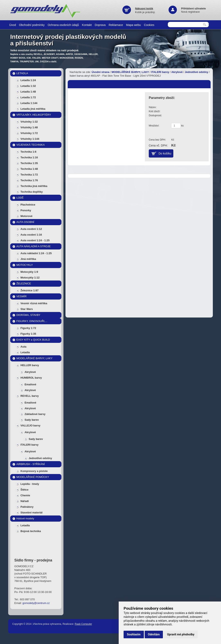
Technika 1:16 (29, 157)
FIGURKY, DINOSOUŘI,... (32, 321)
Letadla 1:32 (28, 86)
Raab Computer (83, 624)
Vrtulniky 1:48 (29, 127)
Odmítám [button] (154, 634)
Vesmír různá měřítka (34, 303)
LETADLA (22, 73)
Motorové (26, 216)
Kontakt (87, 25)
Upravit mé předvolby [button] (181, 634)
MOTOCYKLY (25, 265)
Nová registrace (190, 12)
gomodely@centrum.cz (36, 603)
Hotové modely (25, 518)
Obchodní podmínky (32, 25)
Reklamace (116, 25)
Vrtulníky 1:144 (30, 139)
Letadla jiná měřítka (33, 109)
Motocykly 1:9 (29, 272)
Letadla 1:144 (29, 103)
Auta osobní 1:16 (31, 235)
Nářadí (25, 501)
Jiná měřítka (28, 259)
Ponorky (26, 210)
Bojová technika (31, 531)
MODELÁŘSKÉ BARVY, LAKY (34, 358)
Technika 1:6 (28, 152)
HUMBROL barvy (31, 378)
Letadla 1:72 (28, 97)
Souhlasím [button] (134, 634)
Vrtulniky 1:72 (29, 133)
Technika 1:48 (29, 169)
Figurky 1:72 (28, 328)
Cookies (149, 25)
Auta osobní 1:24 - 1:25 (35, 240)
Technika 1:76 (29, 180)
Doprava (100, 25)
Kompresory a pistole (34, 471)
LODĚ (20, 198)
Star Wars (27, 309)
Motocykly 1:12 (30, 278)
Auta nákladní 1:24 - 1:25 (36, 253)
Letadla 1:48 (28, 92)
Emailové (30, 384)
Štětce (24, 490)
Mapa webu (133, 25)
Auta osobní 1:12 (31, 229)
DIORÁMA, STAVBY (28, 315)
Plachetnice (28, 205)
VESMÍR (21, 296)
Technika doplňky (32, 192)
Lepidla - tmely (30, 484)
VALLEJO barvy (30, 425)
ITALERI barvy (29, 445)
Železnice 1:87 (29, 290)
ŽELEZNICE (24, 283)
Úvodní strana (101, 72)
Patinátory (27, 507)
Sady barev (32, 420)
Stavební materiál (32, 513)
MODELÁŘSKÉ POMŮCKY (33, 477)
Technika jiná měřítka (34, 186)
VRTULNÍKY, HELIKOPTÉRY (34, 115)
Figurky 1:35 (28, 334)
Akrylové (30, 372)
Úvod (13, 25)
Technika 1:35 (29, 163)
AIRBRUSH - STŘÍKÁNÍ (31, 464)
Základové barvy (35, 414)
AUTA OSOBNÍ (25, 222)
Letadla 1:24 (28, 80)
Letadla (25, 352)
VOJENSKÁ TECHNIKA (30, 145)
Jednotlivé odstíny (40, 458)
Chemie (25, 495)
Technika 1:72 (29, 175)
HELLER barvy (30, 365)
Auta (23, 347)
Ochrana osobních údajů (63, 25)
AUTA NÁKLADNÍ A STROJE (33, 246)
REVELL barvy (30, 396)
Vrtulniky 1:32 (29, 122)
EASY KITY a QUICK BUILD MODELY (33, 340)
